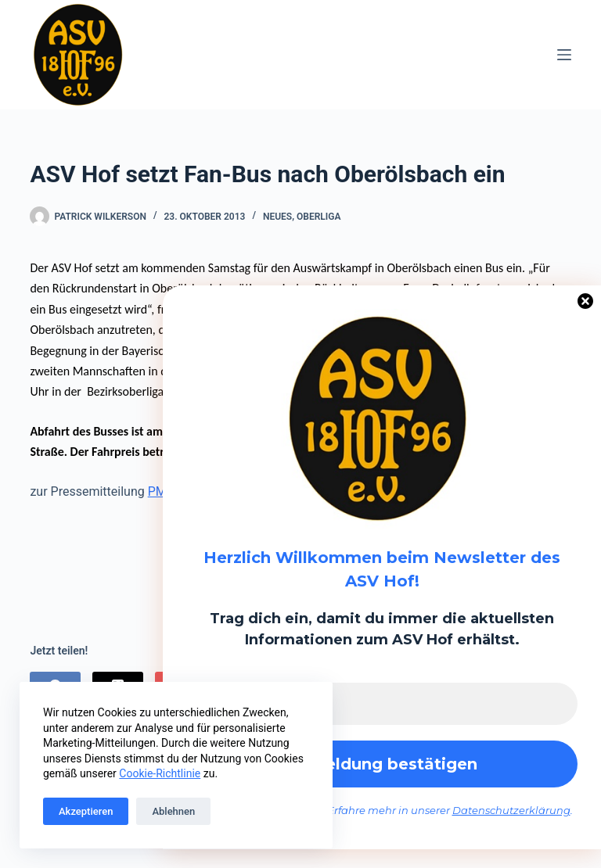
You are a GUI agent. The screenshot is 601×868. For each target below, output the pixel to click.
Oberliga (318, 217)
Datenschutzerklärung (511, 810)
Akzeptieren (86, 811)
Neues (277, 217)
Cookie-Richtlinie (160, 773)
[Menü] (564, 55)
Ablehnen (173, 811)
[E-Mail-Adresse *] (382, 704)
